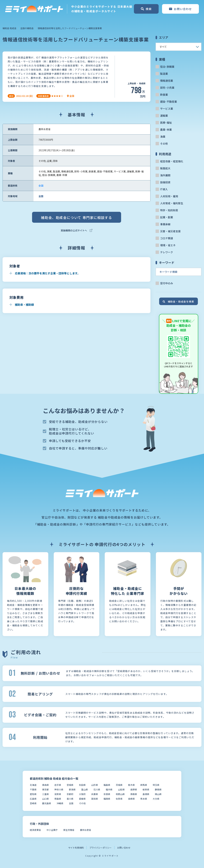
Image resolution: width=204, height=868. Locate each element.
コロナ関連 (167, 238)
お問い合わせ (124, 848)
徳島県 (58, 799)
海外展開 (165, 175)
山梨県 (121, 789)
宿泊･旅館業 (167, 67)
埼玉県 (156, 785)
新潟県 (72, 789)
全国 (41, 186)
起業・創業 (167, 217)
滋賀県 (58, 794)
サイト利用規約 (76, 848)
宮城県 (70, 785)
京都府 (70, 794)
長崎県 (131, 799)
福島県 (107, 785)
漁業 (163, 137)
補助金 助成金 (9, 28)
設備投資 (165, 182)
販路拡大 (165, 168)
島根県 (146, 794)
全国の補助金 (27, 28)
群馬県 (144, 785)
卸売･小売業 (167, 88)
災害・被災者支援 (170, 231)
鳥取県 (134, 794)
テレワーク (167, 252)
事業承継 (165, 224)
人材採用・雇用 (169, 196)
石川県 (97, 789)
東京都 (45, 789)
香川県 (70, 799)
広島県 (33, 799)
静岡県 (158, 789)
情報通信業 (167, 81)
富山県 (85, 789)
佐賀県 (119, 799)
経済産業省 (35, 830)
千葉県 (33, 789)
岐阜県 (146, 789)
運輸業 (164, 116)
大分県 (156, 799)
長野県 (134, 789)
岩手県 (58, 785)
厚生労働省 (69, 830)
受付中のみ (167, 283)
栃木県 (131, 785)
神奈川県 (59, 789)
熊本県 (144, 799)
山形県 (95, 785)
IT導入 (164, 189)
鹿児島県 (47, 803)
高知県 (95, 799)
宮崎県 (33, 803)
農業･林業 (166, 130)
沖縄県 (60, 803)
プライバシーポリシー (100, 848)
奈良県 (107, 794)
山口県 (45, 799)
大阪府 (82, 794)
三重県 (45, 794)
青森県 (45, 785)
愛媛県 (82, 799)
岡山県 (158, 794)
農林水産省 (86, 830)
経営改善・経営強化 (172, 161)
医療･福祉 (166, 123)
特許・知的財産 (169, 210)
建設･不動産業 (169, 102)
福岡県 (107, 799)
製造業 (164, 74)
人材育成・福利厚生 (172, 203)
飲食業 (164, 95)
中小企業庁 (52, 830)
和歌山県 (120, 794)
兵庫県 (95, 794)
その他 (164, 144)
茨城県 (119, 785)
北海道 (33, 785)
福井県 (109, 789)
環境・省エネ (168, 245)
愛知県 (33, 794)
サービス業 (167, 109)
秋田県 (82, 785)
